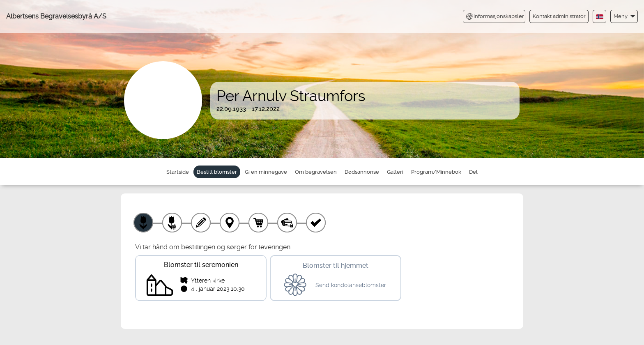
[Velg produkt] (143, 223)
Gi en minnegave (266, 172)
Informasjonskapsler (495, 16)
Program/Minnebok (436, 172)
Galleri (395, 172)
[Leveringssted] (230, 223)
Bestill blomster (217, 172)
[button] (624, 16)
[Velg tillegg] (172, 223)
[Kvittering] (316, 223)
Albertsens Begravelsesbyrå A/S (56, 16)
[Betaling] (287, 223)
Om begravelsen (316, 172)
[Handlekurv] (258, 223)
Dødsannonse (362, 172)
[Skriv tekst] (201, 223)
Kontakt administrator (559, 16)
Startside (178, 172)
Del (473, 172)
